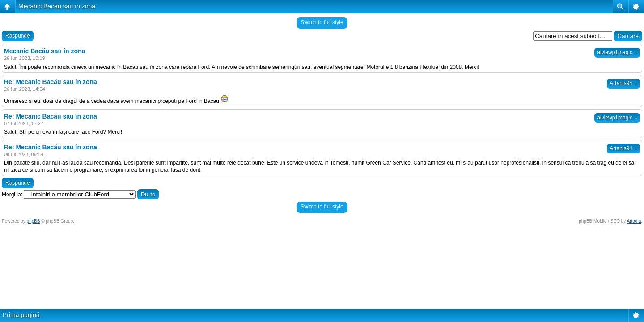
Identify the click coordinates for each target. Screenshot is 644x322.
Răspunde (18, 36)
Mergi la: (12, 195)
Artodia (634, 221)
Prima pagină (21, 315)
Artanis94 (623, 83)
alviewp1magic (617, 52)
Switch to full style (322, 22)
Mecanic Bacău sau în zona (57, 6)
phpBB (34, 221)
